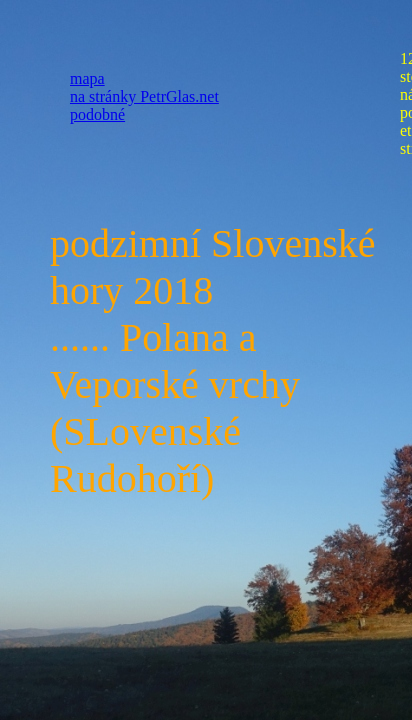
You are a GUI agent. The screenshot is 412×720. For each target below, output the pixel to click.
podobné (97, 114)
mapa (87, 78)
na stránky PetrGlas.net (144, 96)
